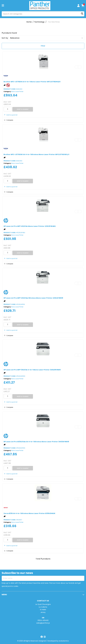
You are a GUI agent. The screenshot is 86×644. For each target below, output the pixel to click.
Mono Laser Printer (17, 92)
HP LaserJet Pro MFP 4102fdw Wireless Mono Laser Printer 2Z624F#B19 (33, 298)
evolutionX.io (64, 641)
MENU (4, 595)
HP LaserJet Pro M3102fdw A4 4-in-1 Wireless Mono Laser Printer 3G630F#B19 (36, 442)
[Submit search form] (82, 14)
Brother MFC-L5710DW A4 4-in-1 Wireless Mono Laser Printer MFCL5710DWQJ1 (36, 154)
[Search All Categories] (43, 14)
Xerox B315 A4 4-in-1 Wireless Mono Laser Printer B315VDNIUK (29, 513)
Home (29, 22)
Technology (39, 22)
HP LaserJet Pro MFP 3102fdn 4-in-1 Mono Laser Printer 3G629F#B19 (32, 370)
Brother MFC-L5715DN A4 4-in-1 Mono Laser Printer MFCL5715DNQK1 (32, 82)
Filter (43, 46)
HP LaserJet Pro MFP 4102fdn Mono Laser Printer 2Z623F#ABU (30, 226)
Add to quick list (10, 115)
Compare (8, 120)
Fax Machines (54, 22)
